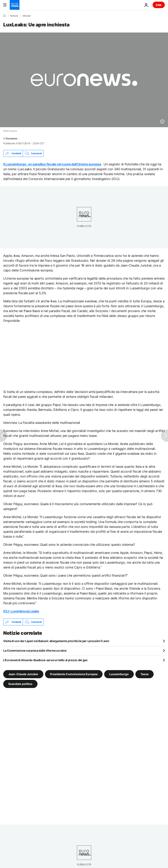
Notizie (14, 16)
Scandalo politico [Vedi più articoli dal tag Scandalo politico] (20, 684)
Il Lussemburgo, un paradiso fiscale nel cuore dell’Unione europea (52, 164)
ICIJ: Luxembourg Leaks (21, 611)
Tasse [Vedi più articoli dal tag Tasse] (144, 674)
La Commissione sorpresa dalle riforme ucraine (35, 650)
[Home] (4, 16)
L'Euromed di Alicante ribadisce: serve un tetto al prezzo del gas (45, 660)
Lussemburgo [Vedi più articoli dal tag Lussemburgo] (119, 674)
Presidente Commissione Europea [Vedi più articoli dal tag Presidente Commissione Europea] (74, 674)
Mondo (27, 16)
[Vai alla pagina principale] (15, 5)
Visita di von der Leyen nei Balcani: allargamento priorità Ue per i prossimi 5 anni (56, 641)
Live (159, 5)
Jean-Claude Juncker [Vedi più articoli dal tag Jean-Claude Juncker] (23, 674)
